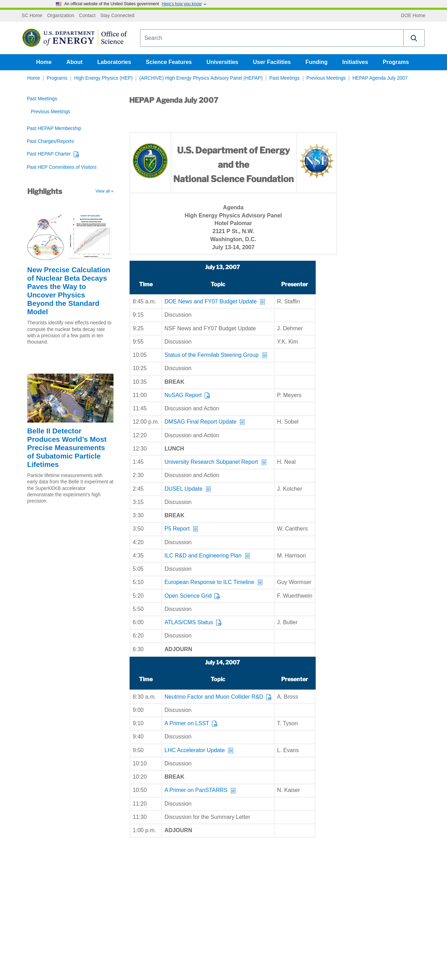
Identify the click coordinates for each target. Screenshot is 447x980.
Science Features (169, 62)
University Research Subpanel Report (211, 462)
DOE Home (413, 16)
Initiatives (355, 62)
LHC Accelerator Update (195, 750)
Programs (396, 62)
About (74, 62)
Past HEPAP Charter (49, 154)
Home (44, 62)
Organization (61, 16)
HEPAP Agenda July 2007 (380, 78)
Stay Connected (117, 16)
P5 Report (177, 529)
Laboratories (114, 62)
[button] (414, 38)
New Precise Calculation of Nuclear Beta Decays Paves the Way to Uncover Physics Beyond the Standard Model (69, 291)
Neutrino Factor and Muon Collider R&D (214, 697)
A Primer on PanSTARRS (196, 790)
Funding (317, 62)
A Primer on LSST (187, 723)
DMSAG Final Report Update (200, 422)
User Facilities (272, 62)
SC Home (32, 16)
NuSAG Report (183, 395)
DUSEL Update (184, 489)
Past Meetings (284, 78)
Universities (222, 62)
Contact (87, 16)
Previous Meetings (326, 78)
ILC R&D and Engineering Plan (203, 556)
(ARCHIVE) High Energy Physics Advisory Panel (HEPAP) (201, 78)
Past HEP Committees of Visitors (62, 167)
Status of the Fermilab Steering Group (211, 355)
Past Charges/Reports (50, 141)
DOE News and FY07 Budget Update (211, 301)
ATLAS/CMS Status (189, 622)
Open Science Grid (188, 596)
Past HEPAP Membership (54, 128)
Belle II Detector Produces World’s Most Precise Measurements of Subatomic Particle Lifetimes (67, 448)
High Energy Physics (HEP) (103, 78)
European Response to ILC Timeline (209, 582)
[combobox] (272, 38)
